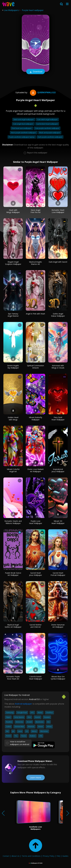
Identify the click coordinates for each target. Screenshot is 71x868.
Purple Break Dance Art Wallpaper (13, 574)
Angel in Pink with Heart (35, 314)
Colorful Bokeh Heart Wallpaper (36, 678)
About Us (16, 856)
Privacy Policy (49, 856)
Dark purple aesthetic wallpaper (50, 137)
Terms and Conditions (31, 856)
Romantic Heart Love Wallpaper (58, 211)
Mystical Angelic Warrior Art (35, 263)
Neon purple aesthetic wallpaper (24, 133)
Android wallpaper (23, 704)
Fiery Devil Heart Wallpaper (58, 418)
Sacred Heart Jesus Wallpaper (36, 574)
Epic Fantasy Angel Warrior (13, 315)
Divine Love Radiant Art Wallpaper (35, 470)
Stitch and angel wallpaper (24, 119)
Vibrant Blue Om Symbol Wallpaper (58, 678)
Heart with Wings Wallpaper (13, 211)
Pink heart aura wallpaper (22, 128)
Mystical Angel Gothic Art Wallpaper (13, 626)
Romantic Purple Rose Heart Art (13, 678)
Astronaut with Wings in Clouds (58, 367)
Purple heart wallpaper (33, 10)
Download (36, 72)
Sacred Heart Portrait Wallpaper (58, 574)
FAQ (58, 856)
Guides (65, 856)
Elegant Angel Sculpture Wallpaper (13, 263)
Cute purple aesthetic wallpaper (47, 128)
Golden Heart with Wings (13, 418)
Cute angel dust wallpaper (23, 124)
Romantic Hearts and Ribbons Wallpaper (13, 522)
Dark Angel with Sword (58, 262)
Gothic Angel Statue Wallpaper (58, 315)
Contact (6, 856)
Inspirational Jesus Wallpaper (58, 470)
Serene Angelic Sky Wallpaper (13, 367)
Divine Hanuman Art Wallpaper (58, 626)
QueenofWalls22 (42, 92)
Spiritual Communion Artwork (35, 367)
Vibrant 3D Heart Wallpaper (58, 522)
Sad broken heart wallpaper (47, 124)
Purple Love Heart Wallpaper (36, 522)
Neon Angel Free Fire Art (36, 211)
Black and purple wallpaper (50, 133)
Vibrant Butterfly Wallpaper (35, 418)
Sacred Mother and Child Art (36, 626)
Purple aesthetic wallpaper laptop (22, 137)
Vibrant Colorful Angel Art (13, 470)
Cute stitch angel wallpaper (47, 119)
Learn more (35, 778)
